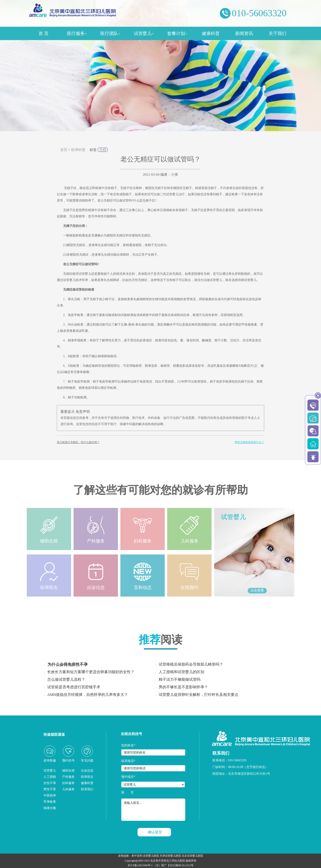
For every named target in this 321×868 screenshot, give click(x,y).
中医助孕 (50, 796)
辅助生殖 (68, 771)
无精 (103, 150)
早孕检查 (50, 802)
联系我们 (87, 789)
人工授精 (50, 777)
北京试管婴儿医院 (192, 856)
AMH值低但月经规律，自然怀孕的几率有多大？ (87, 695)
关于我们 (278, 33)
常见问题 (87, 761)
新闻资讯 (244, 33)
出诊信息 (87, 771)
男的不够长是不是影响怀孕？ (183, 687)
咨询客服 (50, 761)
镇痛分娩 (50, 808)
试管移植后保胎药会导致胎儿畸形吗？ (191, 664)
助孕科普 (78, 150)
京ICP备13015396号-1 (140, 865)
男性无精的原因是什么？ (249, 442)
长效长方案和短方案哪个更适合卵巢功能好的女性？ (91, 672)
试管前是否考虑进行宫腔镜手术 (74, 687)
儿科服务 (68, 789)
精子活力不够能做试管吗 (180, 680)
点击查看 (257, 590)
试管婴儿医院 (151, 856)
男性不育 (50, 789)
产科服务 (68, 777)
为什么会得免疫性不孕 (68, 664)
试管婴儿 (144, 33)
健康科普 (211, 33)
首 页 (44, 33)
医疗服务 (77, 33)
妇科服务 (68, 783)
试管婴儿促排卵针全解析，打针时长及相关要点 (199, 695)
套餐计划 (177, 33)
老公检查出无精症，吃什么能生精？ (78, 442)
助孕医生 (87, 777)
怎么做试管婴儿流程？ (66, 680)
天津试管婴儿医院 (170, 856)
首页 (64, 150)
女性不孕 (50, 783)
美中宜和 (137, 856)
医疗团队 (110, 33)
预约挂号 (68, 761)
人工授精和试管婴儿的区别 (181, 672)
